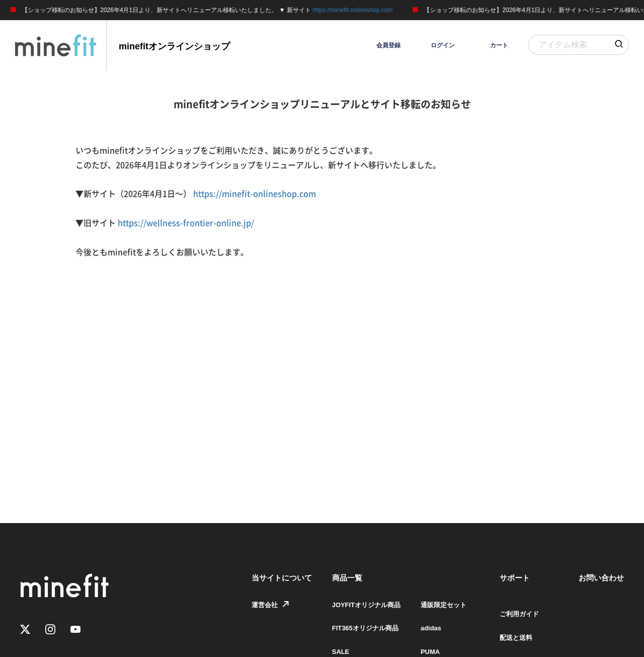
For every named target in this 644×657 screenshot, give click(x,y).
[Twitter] (25, 630)
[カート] (489, 45)
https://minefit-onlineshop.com (356, 10)
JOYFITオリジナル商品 (354, 614)
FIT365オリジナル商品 (353, 637)
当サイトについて (267, 578)
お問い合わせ (601, 578)
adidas (423, 637)
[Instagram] (50, 630)
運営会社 (251, 614)
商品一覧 (333, 578)
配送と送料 (513, 637)
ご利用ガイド (516, 614)
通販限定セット (436, 614)
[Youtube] (75, 630)
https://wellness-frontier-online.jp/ (186, 223)
